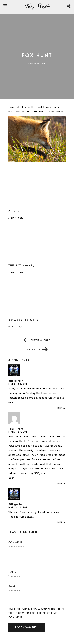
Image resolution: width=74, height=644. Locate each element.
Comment (37, 552)
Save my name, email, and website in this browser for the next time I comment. (36, 613)
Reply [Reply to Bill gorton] (62, 408)
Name (37, 575)
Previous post (40, 340)
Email (37, 589)
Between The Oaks (23, 320)
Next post (34, 350)
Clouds (14, 211)
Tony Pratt (16, 429)
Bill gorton (16, 381)
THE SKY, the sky (21, 266)
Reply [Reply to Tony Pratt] (62, 484)
